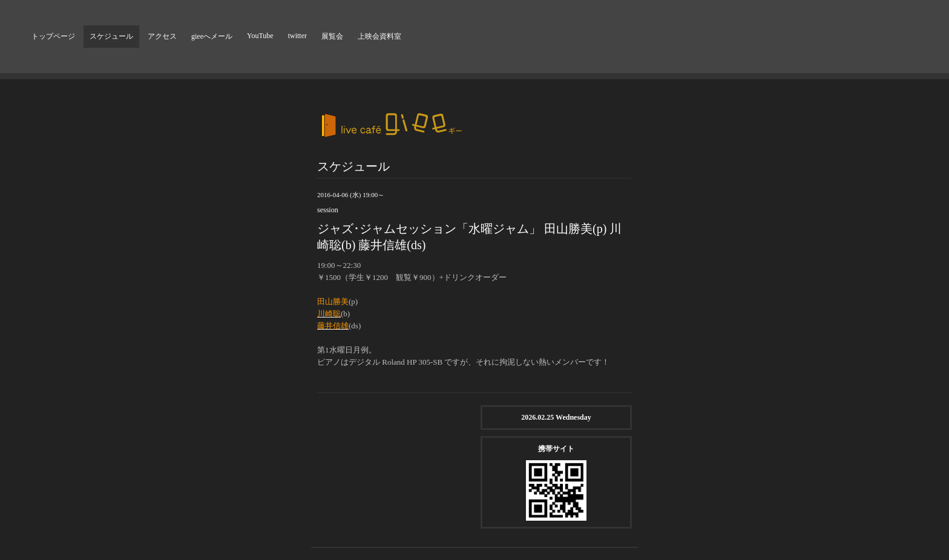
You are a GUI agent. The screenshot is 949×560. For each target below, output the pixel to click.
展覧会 (332, 36)
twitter (297, 36)
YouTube (260, 36)
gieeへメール (212, 36)
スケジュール (111, 36)
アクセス (162, 36)
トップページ (53, 36)
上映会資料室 (379, 36)
